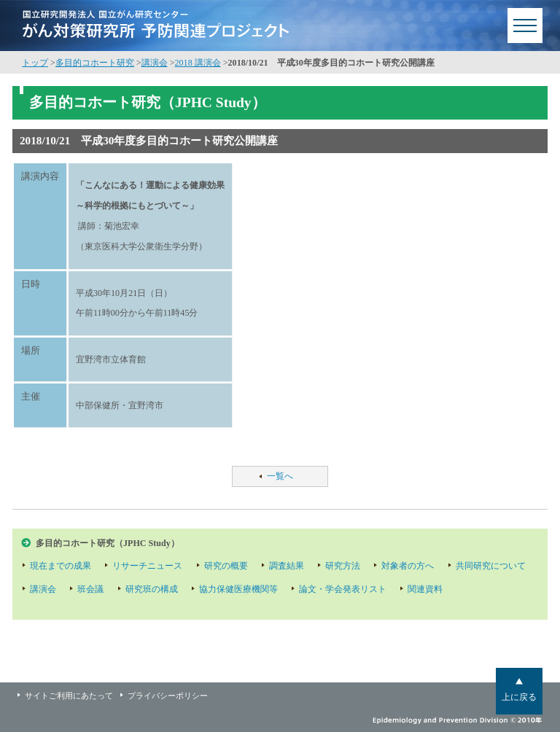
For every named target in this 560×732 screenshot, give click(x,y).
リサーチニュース (147, 566)
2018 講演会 (198, 63)
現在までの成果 (61, 566)
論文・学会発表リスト (343, 589)
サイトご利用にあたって (69, 696)
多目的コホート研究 (95, 63)
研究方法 (343, 566)
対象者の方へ (408, 566)
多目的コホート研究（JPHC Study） (108, 543)
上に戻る (519, 697)
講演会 (155, 63)
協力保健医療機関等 (238, 589)
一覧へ (280, 476)
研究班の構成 (152, 589)
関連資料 (425, 589)
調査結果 (287, 566)
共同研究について (491, 566)
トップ (35, 63)
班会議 (90, 589)
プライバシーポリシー (168, 696)
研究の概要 (226, 566)
